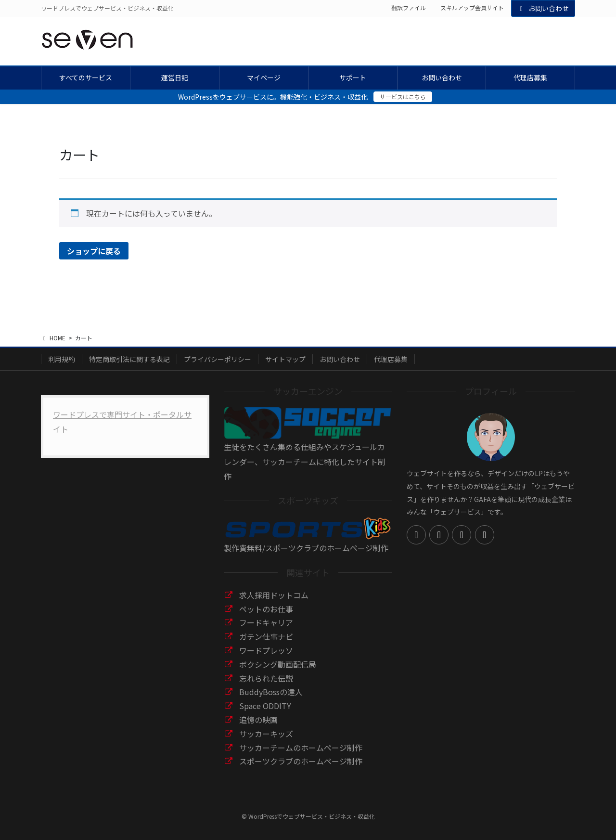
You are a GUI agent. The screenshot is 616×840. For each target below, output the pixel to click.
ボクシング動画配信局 (278, 664)
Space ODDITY (265, 706)
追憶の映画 (258, 720)
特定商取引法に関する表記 (129, 359)
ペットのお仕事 (266, 609)
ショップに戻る (94, 251)
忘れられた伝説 (266, 678)
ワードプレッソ (266, 650)
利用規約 (62, 359)
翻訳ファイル (409, 8)
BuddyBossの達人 (271, 692)
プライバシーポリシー (218, 359)
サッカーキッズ (266, 734)
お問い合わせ (543, 8)
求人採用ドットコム (274, 595)
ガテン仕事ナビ (266, 636)
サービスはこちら (403, 97)
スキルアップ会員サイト (472, 8)
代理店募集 (391, 359)
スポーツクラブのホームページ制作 (301, 761)
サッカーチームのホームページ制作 (301, 748)
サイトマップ (285, 359)
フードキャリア (266, 622)
